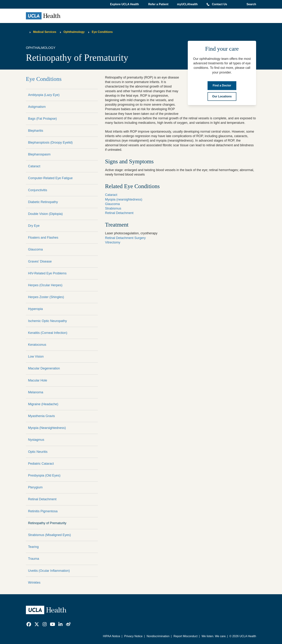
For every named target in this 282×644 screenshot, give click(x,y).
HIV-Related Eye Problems (47, 273)
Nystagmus (36, 440)
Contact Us (219, 4)
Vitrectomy (113, 242)
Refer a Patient (158, 4)
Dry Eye (34, 226)
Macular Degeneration (44, 368)
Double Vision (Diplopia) (45, 214)
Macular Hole (38, 380)
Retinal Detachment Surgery (125, 238)
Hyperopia (35, 309)
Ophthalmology (74, 32)
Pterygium (35, 487)
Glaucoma (35, 249)
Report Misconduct (186, 636)
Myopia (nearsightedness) (124, 199)
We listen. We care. (214, 636)
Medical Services (45, 32)
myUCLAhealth (187, 4)
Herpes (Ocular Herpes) (45, 285)
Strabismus (113, 208)
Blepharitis (36, 131)
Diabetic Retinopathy (43, 202)
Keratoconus (37, 345)
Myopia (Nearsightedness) (47, 428)
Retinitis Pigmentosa (43, 511)
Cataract (34, 166)
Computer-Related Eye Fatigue (50, 178)
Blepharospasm (39, 154)
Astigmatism (37, 107)
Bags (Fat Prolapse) (42, 119)
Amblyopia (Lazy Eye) (44, 95)
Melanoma (36, 392)
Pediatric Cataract (41, 464)
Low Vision (36, 356)
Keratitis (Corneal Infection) (48, 333)
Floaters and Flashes (43, 238)
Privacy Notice (133, 636)
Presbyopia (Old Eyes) (44, 475)
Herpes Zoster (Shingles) (46, 297)
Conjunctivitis (38, 190)
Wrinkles (34, 583)
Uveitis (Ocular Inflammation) (49, 571)
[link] (29, 624)
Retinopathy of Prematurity (47, 523)
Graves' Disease (40, 261)
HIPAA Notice (112, 636)
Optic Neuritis (38, 452)
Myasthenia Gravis (41, 416)
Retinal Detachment (42, 499)
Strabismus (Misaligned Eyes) (49, 535)
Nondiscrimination (158, 636)
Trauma (34, 559)
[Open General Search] (250, 4)
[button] (125, 4)
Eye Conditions (102, 32)
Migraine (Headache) (43, 404)
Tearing (33, 547)
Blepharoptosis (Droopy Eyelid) (50, 142)
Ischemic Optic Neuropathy (47, 321)
